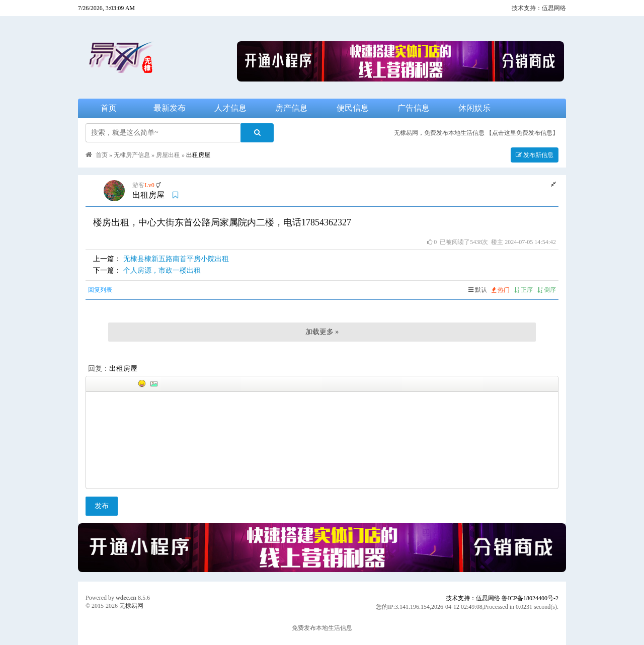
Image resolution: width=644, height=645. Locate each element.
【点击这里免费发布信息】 (522, 133)
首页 (109, 108)
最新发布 (170, 108)
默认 (478, 290)
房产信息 (291, 108)
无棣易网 (131, 606)
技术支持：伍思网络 (539, 8)
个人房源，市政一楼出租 (162, 270)
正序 (524, 290)
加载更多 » (322, 332)
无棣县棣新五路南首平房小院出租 (176, 259)
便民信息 (353, 108)
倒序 (547, 290)
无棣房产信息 (132, 155)
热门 (501, 290)
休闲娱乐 (474, 108)
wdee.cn (126, 598)
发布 (102, 506)
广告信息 (414, 108)
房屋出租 (168, 155)
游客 (138, 185)
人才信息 (230, 108)
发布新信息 (535, 155)
